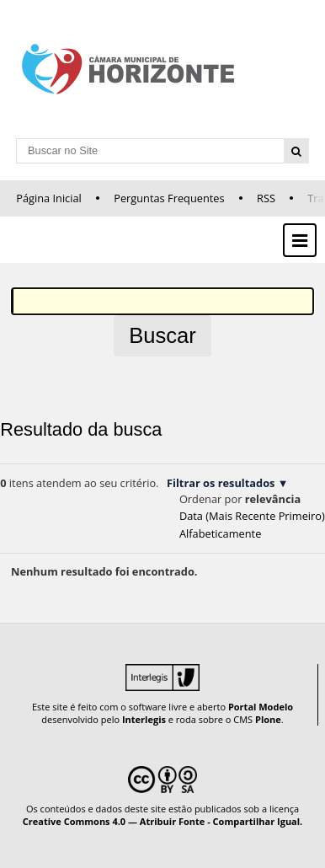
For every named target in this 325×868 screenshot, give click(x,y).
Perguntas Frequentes (169, 198)
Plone (268, 719)
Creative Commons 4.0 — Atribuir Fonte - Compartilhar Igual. (163, 821)
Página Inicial (49, 198)
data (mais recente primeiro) (252, 516)
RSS (266, 198)
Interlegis (144, 719)
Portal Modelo (261, 707)
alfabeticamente (220, 533)
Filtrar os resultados (221, 483)
